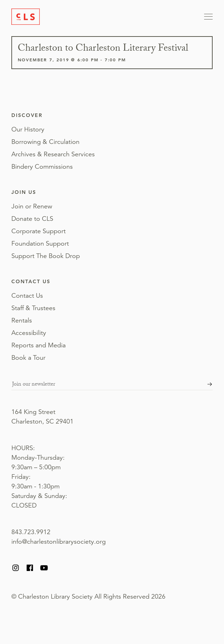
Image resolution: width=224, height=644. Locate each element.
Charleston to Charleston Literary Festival (103, 49)
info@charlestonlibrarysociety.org (59, 542)
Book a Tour (28, 358)
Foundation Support (40, 243)
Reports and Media (39, 345)
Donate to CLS (32, 219)
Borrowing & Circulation (45, 142)
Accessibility (29, 333)
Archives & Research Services (53, 154)
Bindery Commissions (42, 167)
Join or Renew (32, 206)
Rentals (22, 320)
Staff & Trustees (33, 308)
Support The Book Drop (46, 256)
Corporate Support (39, 231)
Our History (28, 129)
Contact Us (27, 296)
